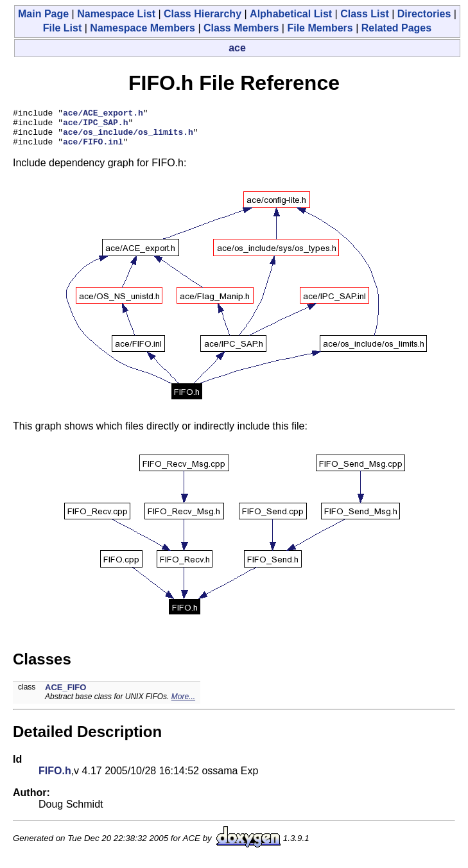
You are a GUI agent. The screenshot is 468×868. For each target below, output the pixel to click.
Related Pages (396, 28)
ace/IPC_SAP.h (95, 126)
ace (237, 48)
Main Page (43, 14)
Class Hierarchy (203, 14)
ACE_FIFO (65, 695)
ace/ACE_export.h (103, 114)
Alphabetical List (291, 14)
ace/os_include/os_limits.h (128, 137)
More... (183, 704)
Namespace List (116, 14)
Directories (424, 14)
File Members (320, 28)
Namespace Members (143, 28)
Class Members (241, 28)
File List (62, 28)
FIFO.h (55, 778)
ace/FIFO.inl (93, 149)
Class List (365, 14)
